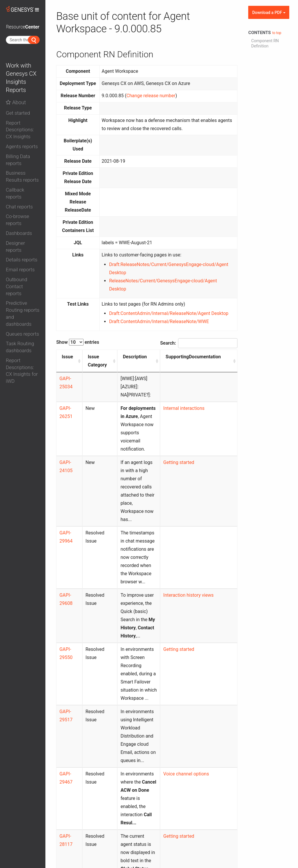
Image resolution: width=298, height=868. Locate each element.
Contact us (173, 843)
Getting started (190, 438)
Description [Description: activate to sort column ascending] (129, 357)
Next (228, 812)
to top (277, 33)
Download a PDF (269, 13)
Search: (199, 343)
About (16, 102)
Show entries (78, 342)
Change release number (151, 96)
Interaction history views (199, 530)
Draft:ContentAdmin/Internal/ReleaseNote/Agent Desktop (169, 313)
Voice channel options (197, 668)
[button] (23, 113)
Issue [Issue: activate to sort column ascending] (67, 357)
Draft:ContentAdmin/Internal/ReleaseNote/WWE (159, 321)
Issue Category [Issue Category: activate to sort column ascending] (95, 361)
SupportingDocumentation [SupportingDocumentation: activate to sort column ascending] (204, 357)
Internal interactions (195, 400)
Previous (177, 812)
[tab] (23, 112)
